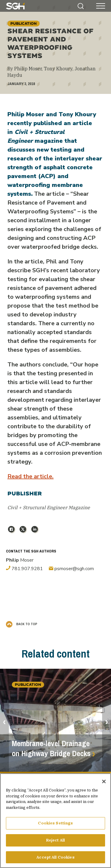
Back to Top (22, 624)
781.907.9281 (24, 569)
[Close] (104, 784)
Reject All (55, 843)
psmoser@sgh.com (71, 569)
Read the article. (30, 476)
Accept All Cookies (55, 860)
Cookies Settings (55, 825)
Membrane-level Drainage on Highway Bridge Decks (51, 749)
